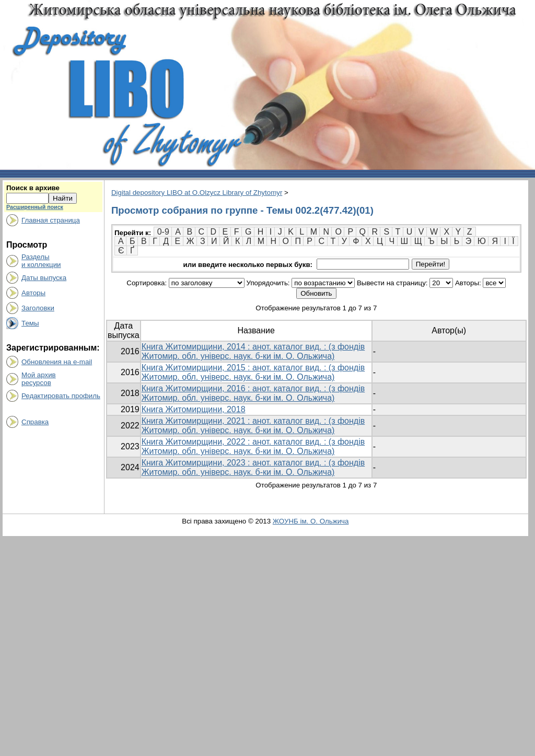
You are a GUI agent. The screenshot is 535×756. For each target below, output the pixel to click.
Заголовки (38, 308)
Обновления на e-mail (57, 362)
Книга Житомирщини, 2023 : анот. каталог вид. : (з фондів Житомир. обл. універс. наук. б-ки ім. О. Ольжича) (253, 467)
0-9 (163, 232)
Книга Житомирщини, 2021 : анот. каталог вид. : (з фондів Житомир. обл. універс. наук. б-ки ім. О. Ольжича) (253, 426)
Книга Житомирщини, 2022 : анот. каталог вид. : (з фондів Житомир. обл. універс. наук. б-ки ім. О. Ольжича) (253, 446)
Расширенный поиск (35, 207)
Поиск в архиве (33, 188)
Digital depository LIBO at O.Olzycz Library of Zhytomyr (197, 193)
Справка (35, 422)
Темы (30, 323)
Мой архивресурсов (39, 379)
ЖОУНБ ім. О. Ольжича (311, 521)
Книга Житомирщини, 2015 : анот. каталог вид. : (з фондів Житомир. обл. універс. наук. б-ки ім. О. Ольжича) (253, 372)
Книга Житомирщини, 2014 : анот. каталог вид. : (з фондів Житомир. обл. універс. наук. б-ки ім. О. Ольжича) (253, 351)
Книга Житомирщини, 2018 (194, 409)
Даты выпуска (44, 278)
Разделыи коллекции (41, 261)
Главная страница (51, 220)
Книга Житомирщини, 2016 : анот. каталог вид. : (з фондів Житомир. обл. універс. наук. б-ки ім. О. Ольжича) (253, 393)
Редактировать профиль (61, 396)
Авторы (33, 293)
